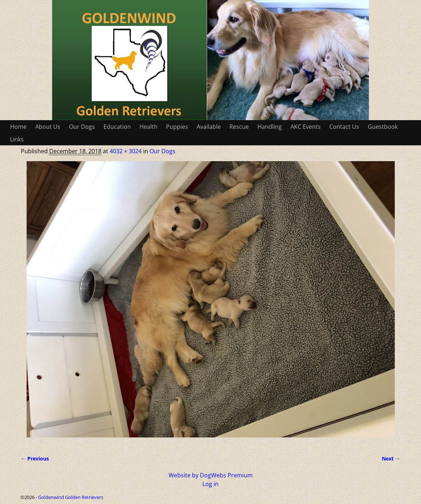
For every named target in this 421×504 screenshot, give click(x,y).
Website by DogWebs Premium (211, 475)
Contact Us (344, 127)
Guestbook (383, 127)
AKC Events (306, 127)
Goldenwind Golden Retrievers (71, 497)
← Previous (35, 458)
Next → (391, 458)
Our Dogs (82, 127)
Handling (270, 127)
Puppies (177, 127)
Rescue (239, 127)
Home (18, 127)
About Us (48, 127)
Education (117, 127)
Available (209, 127)
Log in (210, 484)
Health (148, 127)
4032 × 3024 (126, 151)
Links (17, 139)
